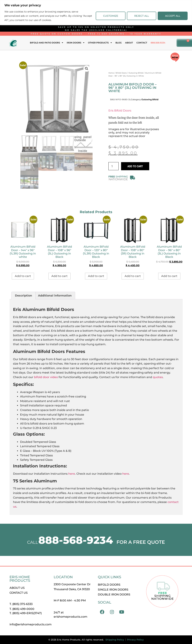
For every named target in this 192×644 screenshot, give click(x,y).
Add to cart (135, 166)
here (72, 474)
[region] (96, 13)
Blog (119, 43)
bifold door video (46, 377)
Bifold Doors (121, 73)
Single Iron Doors (113, 590)
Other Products (100, 43)
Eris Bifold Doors (120, 111)
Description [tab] (23, 296)
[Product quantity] (114, 166)
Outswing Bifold (136, 73)
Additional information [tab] (55, 296)
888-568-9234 (76, 540)
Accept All (173, 16)
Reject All (142, 16)
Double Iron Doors (114, 594)
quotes (158, 377)
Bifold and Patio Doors (47, 43)
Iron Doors (76, 43)
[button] (87, 69)
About (129, 43)
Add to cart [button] (23, 276)
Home (111, 73)
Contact (142, 43)
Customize (111, 16)
